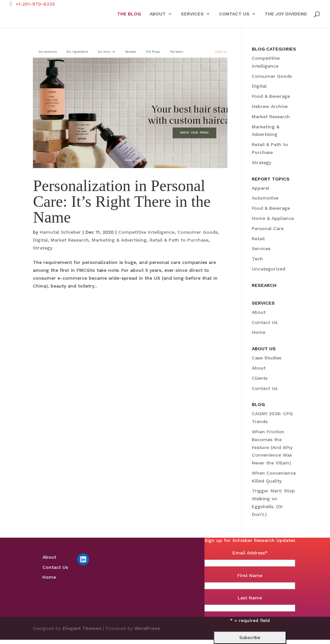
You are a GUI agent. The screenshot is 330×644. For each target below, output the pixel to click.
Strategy (43, 248)
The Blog (129, 14)
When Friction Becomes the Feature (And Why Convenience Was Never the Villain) (272, 447)
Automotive (265, 198)
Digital (40, 240)
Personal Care (268, 228)
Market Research (70, 240)
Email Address (250, 553)
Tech (257, 259)
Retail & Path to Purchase (179, 240)
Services (192, 14)
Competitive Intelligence (146, 232)
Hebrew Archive (270, 106)
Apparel (260, 188)
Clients (260, 378)
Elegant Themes (82, 628)
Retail (258, 239)
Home (259, 332)
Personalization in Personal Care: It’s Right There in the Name (122, 201)
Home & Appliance (273, 218)
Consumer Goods (198, 232)
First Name (250, 575)
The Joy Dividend (286, 14)
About (158, 14)
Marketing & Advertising (119, 240)
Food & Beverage (271, 96)
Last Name (250, 598)
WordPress (147, 628)
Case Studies (267, 358)
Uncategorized (269, 269)
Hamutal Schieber (60, 232)
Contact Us (234, 14)
